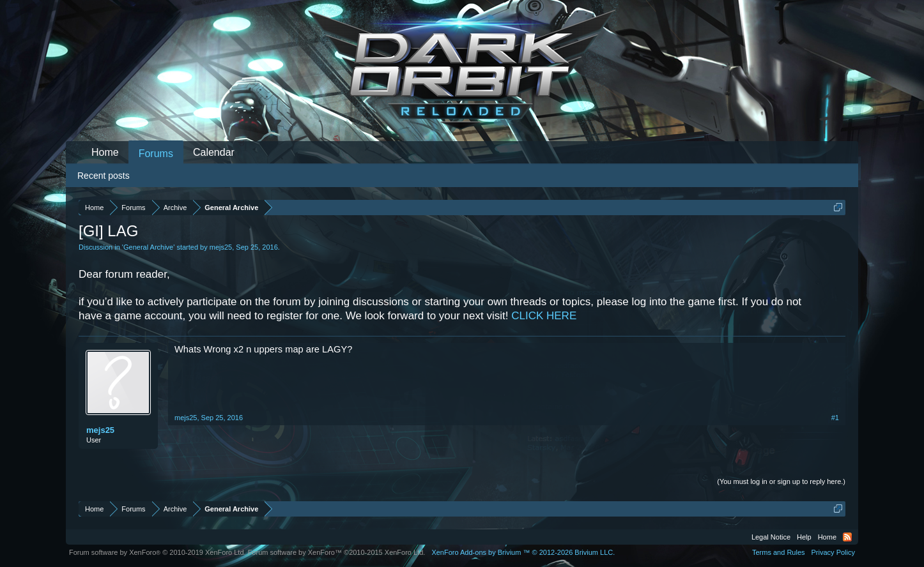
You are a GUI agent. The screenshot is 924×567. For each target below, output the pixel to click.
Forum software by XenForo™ (337, 552)
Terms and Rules (779, 552)
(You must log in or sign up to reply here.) (781, 481)
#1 (835, 418)
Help (804, 537)
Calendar (214, 152)
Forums (156, 154)
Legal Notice (771, 537)
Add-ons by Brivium (523, 552)
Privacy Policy (833, 552)
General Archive (148, 247)
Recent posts (104, 176)
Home (105, 152)
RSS (847, 537)
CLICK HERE (544, 316)
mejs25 (221, 247)
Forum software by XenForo (158, 552)
